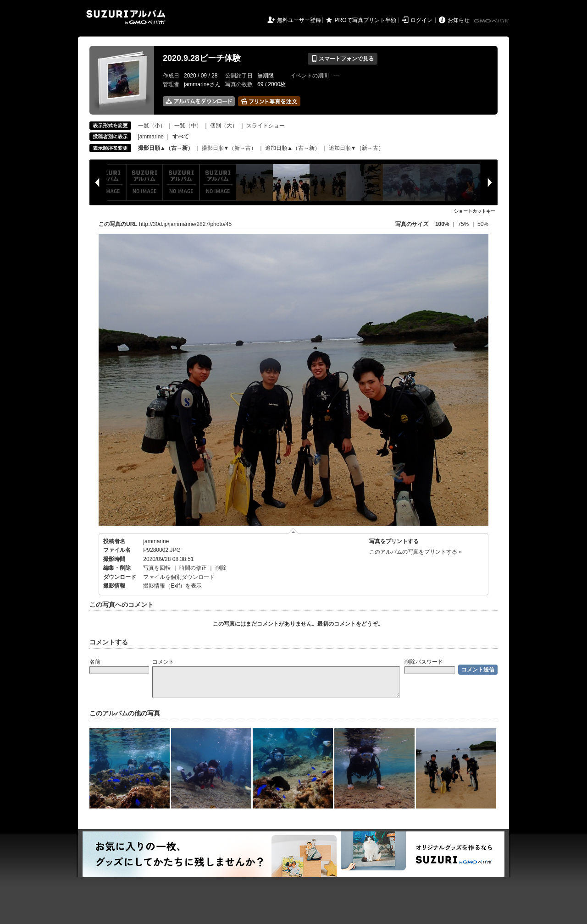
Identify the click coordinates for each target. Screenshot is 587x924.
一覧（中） (188, 126)
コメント (163, 662)
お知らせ (459, 20)
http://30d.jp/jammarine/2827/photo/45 (185, 224)
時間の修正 (193, 568)
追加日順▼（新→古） (356, 148)
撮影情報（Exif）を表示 (172, 586)
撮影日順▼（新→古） (229, 148)
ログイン (421, 20)
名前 (95, 662)
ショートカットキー (475, 211)
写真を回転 (157, 568)
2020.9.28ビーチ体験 (202, 58)
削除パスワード (424, 662)
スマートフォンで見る (342, 59)
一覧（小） (152, 126)
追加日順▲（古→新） (293, 148)
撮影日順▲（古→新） (166, 148)
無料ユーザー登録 (299, 20)
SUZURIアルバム (126, 17)
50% (483, 224)
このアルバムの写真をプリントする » (415, 552)
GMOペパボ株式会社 (492, 21)
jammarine (151, 137)
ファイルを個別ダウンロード (179, 577)
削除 (221, 568)
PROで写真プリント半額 (365, 20)
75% (464, 224)
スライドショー (266, 126)
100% (442, 224)
